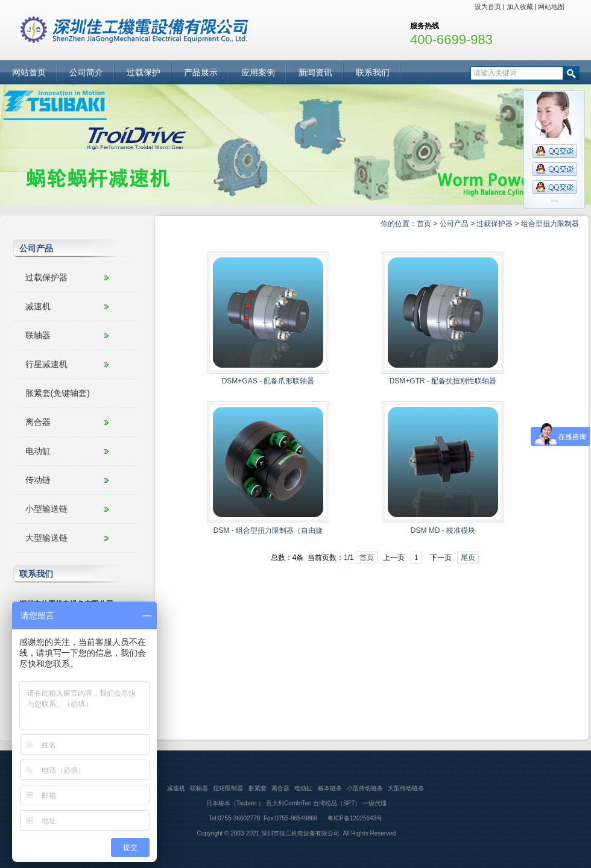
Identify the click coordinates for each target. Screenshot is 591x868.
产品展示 (201, 72)
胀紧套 (258, 788)
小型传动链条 (365, 788)
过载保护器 (495, 224)
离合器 (38, 422)
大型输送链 (46, 538)
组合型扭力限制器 (550, 224)
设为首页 (488, 7)
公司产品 (454, 224)
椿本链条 (330, 788)
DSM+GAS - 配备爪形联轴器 (268, 381)
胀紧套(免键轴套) (58, 393)
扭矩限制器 (228, 788)
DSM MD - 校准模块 (443, 530)
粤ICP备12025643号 (354, 818)
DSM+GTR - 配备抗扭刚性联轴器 (443, 381)
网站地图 (551, 7)
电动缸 (38, 451)
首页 (424, 224)
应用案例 (258, 72)
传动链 (38, 480)
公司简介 (86, 72)
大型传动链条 (406, 788)
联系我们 (373, 72)
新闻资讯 (315, 72)
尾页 (468, 558)
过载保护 (144, 72)
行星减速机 (46, 364)
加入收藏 (520, 7)
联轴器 (38, 335)
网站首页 (29, 72)
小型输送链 (46, 509)
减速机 (38, 306)
